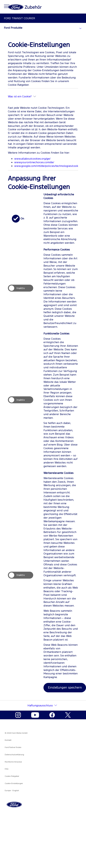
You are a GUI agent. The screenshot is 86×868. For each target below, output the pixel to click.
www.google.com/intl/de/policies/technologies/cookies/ (48, 166)
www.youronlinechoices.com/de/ (34, 162)
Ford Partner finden (13, 747)
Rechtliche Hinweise (13, 762)
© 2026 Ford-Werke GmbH (16, 733)
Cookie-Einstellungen (14, 783)
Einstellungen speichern (65, 687)
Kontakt (8, 740)
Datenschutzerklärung (14, 755)
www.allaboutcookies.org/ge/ (32, 159)
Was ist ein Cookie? (22, 96)
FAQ (7, 769)
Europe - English (12, 790)
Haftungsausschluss (40, 705)
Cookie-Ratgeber (12, 776)
